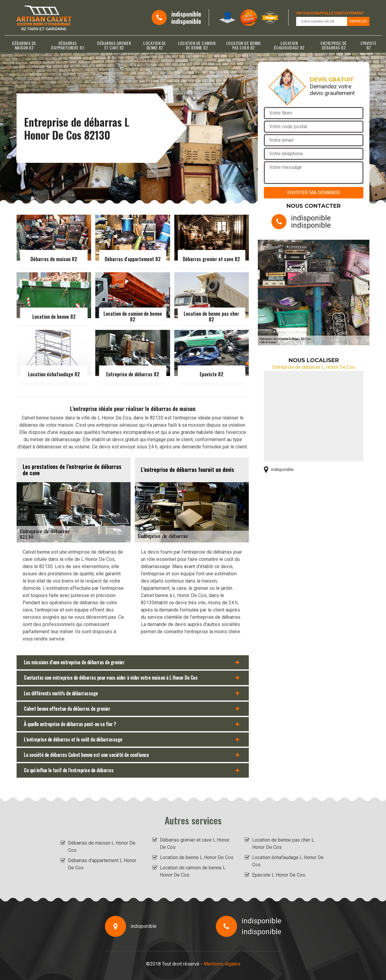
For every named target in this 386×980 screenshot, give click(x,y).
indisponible (186, 14)
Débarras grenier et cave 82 (114, 45)
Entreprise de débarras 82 (334, 45)
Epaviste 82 (369, 45)
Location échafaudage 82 (289, 45)
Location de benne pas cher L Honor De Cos (283, 844)
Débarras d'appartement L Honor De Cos (102, 864)
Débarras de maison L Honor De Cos (102, 847)
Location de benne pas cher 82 (244, 45)
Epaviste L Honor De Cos (279, 875)
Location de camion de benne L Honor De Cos (193, 871)
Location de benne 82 (155, 45)
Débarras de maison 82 (24, 45)
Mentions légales (222, 964)
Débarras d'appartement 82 (68, 45)
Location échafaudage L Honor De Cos (288, 861)
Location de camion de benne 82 (197, 45)
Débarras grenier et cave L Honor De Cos (195, 844)
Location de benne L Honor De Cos (197, 857)
